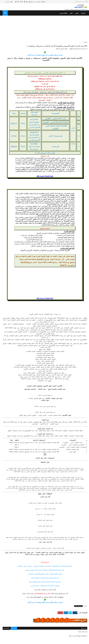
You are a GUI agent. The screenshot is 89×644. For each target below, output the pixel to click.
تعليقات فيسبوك (34, 599)
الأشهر (15, 26)
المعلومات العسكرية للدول (21, 119)
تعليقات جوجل (43, 599)
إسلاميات (25, 114)
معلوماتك (25, 129)
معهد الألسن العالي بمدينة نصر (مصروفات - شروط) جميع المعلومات (10, 47)
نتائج (26, 111)
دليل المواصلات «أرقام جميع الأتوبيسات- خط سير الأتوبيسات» (11, 39)
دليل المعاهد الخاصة (78, 576)
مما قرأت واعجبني (23, 132)
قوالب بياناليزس (66, 642)
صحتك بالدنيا (24, 117)
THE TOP (25, 127)
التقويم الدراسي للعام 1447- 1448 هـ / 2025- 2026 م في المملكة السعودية (11, 31)
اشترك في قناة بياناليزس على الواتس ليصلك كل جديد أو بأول (59, 63)
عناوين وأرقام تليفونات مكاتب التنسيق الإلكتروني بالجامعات (59, 544)
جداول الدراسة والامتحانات (21, 112)
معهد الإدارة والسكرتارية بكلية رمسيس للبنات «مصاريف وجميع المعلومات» (10, 71)
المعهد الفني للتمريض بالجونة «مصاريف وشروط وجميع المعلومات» (11, 79)
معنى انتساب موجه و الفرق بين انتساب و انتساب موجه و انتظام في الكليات (10, 63)
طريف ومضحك (24, 126)
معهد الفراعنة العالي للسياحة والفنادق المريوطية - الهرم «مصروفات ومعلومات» (11, 100)
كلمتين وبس (25, 121)
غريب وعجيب (24, 124)
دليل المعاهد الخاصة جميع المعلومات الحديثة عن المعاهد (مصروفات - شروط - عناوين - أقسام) (59, 536)
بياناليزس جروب (64, 15)
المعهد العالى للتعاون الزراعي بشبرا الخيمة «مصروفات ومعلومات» (10, 92)
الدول (72, 15)
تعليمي (78, 15)
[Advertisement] (59, 32)
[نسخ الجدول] (59, 411)
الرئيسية (84, 15)
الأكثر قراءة (23, 26)
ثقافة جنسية (25, 116)
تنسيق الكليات (24, 108)
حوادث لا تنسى (24, 134)
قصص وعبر (25, 122)
